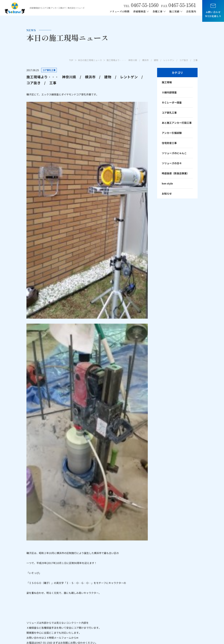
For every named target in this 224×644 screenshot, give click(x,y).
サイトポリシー (190, 636)
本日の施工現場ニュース (90, 60)
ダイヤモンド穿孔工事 (150, 607)
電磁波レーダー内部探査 (112, 614)
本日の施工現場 (189, 597)
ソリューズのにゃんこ (174, 153)
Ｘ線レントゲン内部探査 (112, 609)
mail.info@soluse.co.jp (40, 602)
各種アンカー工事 (148, 597)
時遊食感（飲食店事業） (175, 173)
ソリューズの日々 (172, 163)
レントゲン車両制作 (149, 613)
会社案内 (191, 11)
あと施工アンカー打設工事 (177, 123)
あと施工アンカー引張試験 (153, 602)
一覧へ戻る (87, 273)
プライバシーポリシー (170, 636)
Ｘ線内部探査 (169, 92)
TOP (71, 60)
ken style (167, 183)
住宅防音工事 (169, 143)
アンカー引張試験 (172, 133)
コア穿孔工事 (169, 113)
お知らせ (167, 193)
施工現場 (167, 82)
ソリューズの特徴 (119, 11)
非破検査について (108, 604)
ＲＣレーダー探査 (172, 102)
